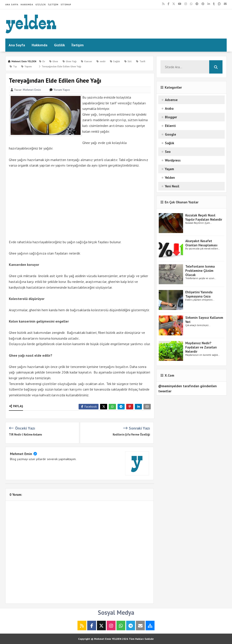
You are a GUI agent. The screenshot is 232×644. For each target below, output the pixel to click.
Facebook (89, 407)
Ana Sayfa (12, 5)
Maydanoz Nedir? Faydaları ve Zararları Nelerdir (201, 347)
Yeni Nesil (172, 186)
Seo (168, 152)
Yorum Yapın (62, 90)
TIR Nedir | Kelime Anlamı (25, 435)
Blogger (171, 117)
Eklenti (170, 126)
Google (170, 134)
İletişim (53, 5)
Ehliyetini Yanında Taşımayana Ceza (199, 294)
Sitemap (66, 5)
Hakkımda (27, 5)
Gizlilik (41, 5)
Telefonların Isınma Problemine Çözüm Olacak (200, 271)
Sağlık (170, 143)
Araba (169, 108)
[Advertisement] (80, 204)
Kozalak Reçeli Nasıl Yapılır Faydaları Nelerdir (204, 217)
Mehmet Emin (21, 454)
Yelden (170, 178)
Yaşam (169, 169)
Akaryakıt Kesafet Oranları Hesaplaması (201, 243)
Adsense (171, 100)
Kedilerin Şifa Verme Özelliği (131, 435)
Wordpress (173, 160)
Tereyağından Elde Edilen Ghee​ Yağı (60, 66)
